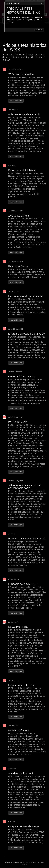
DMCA (31, 862)
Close (42, 3)
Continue (39, 30)
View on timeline (16, 101)
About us (9, 862)
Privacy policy (20, 862)
